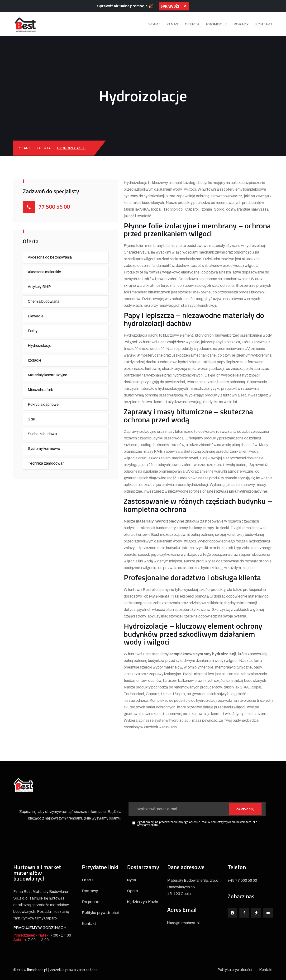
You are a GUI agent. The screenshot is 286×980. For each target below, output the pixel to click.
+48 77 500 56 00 (242, 880)
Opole (132, 891)
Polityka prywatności (100, 913)
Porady (241, 24)
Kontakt (264, 24)
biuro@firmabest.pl (183, 923)
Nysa (132, 880)
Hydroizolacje (40, 346)
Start (154, 24)
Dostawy (90, 891)
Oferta (192, 24)
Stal (31, 419)
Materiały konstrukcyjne (48, 375)
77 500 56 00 (54, 207)
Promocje (217, 24)
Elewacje (36, 316)
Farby (33, 331)
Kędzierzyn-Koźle (143, 902)
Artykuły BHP (39, 287)
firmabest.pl (37, 970)
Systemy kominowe (44, 449)
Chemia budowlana (44, 301)
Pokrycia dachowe (43, 404)
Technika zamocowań (46, 463)
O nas (173, 24)
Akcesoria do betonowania (50, 257)
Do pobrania (93, 902)
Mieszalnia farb (41, 390)
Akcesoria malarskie (44, 272)
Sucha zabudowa (42, 434)
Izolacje (35, 360)
